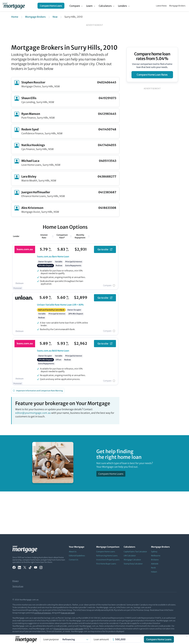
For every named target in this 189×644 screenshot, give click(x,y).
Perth (153, 568)
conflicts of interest (43, 613)
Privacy (15, 581)
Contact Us (74, 560)
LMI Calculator (130, 556)
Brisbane (155, 560)
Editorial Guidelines (77, 556)
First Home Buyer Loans (106, 564)
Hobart (154, 572)
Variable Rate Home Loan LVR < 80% (60, 305)
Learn (89, 6)
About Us (73, 552)
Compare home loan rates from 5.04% (152, 56)
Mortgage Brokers (177, 6)
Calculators (105, 6)
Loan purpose (51, 639)
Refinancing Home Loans (107, 556)
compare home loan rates (152, 75)
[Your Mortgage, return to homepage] (14, 6)
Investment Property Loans (108, 560)
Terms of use (18, 586)
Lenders (123, 6)
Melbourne (156, 556)
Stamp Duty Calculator (133, 564)
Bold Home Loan (53, 351)
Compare (75, 6)
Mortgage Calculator (132, 560)
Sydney (154, 552)
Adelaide (155, 564)
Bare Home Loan (53, 257)
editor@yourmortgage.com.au (33, 413)
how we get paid (68, 613)
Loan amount (101, 639)
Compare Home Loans (51, 6)
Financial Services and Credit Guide (68, 629)
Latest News (161, 6)
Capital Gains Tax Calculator (135, 552)
